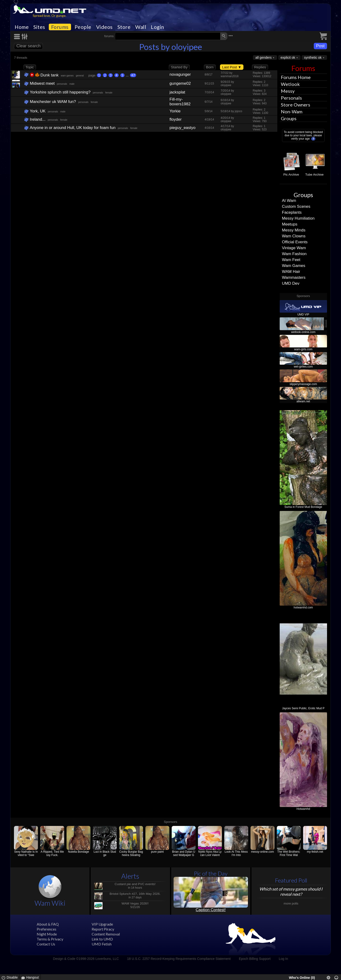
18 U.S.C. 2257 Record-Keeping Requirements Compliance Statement (179, 959)
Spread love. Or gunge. (49, 16)
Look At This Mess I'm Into (236, 853)
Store (124, 27)
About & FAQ (48, 924)
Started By (179, 67)
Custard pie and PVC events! (135, 884)
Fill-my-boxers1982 (180, 102)
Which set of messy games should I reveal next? (291, 891)
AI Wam (289, 201)
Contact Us (46, 944)
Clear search (28, 46)
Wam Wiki (50, 903)
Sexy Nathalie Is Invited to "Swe (26, 853)
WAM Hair (291, 272)
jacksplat (177, 92)
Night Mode (47, 934)
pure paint (157, 852)
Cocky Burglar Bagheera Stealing (131, 853)
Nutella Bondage (79, 852)
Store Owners (296, 105)
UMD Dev (291, 283)
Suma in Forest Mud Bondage (303, 507)
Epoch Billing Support (255, 959)
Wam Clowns (294, 236)
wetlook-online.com (303, 332)
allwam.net (303, 401)
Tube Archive (314, 175)
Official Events (295, 242)
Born (210, 67)
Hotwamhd (303, 809)
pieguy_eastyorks (183, 128)
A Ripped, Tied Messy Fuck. (52, 853)
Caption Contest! (211, 910)
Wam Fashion (294, 254)
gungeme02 (180, 83)
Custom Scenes (296, 206)
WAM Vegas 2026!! (135, 903)
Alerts (130, 876)
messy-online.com (262, 852)
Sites (39, 27)
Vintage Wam (294, 248)
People (83, 27)
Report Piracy (103, 929)
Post (320, 46)
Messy (288, 91)
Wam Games (294, 266)
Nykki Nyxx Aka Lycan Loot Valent (210, 853)
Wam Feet (291, 260)
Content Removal (106, 934)
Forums (60, 27)
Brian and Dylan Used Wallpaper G (184, 853)
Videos (104, 27)
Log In (283, 959)
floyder (176, 119)
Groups (289, 118)
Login (157, 27)
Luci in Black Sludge (105, 853)
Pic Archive (291, 175)
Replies (260, 67)
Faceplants (292, 212)
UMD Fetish (102, 944)
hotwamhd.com (303, 608)
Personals (291, 98)
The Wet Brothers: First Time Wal (289, 853)
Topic (30, 67)
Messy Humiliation (298, 218)
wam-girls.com (303, 349)
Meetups (290, 224)
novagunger (180, 74)
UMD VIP (303, 315)
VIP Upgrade (102, 924)
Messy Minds (294, 230)
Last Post (232, 67)
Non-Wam (292, 111)
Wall (141, 27)
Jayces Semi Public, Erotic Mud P (303, 708)
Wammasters (294, 277)
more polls (291, 903)
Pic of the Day (211, 873)
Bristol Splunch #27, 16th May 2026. (135, 894)
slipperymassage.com (303, 384)
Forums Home (296, 77)
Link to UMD (102, 939)
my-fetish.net (315, 852)
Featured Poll (291, 880)
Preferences (47, 929)
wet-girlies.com (303, 367)
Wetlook (290, 84)
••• (231, 36)
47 (133, 75)
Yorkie (175, 111)
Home (22, 27)
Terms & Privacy (50, 939)
